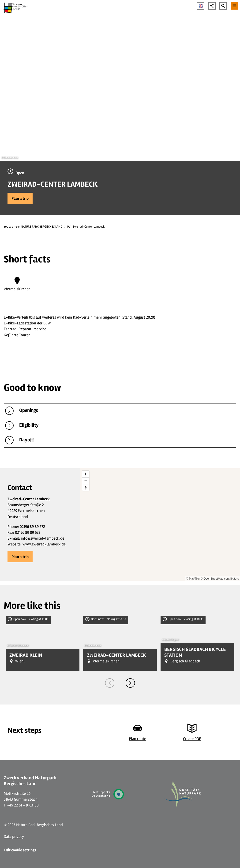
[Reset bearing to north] (86, 488)
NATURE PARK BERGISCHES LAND (42, 227)
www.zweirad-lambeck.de (44, 544)
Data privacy (14, 837)
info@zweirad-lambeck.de (43, 538)
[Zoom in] (86, 474)
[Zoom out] (86, 481)
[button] (20, 198)
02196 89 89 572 (32, 527)
